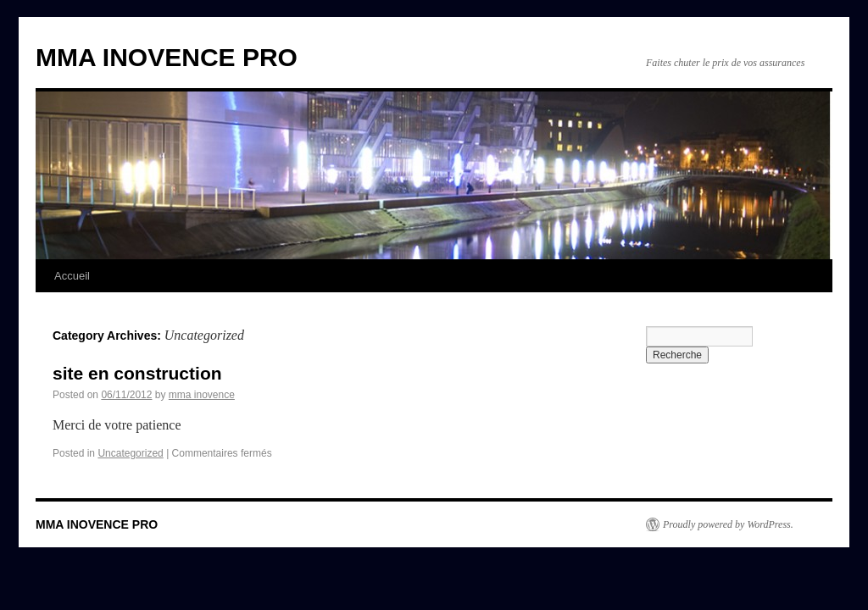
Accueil (72, 276)
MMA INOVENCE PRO (167, 57)
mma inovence (202, 395)
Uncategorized (130, 453)
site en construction (137, 373)
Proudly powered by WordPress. (728, 524)
